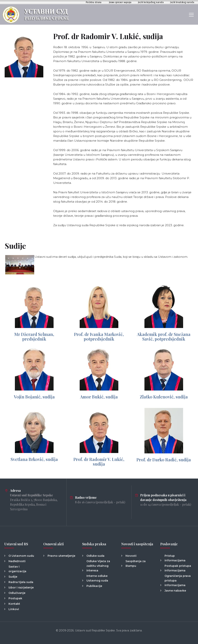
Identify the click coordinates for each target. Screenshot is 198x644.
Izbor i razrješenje (21, 587)
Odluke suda (95, 556)
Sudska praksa (94, 544)
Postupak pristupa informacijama (178, 568)
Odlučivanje (17, 593)
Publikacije (94, 586)
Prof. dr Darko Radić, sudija (164, 460)
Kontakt (14, 604)
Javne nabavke (175, 591)
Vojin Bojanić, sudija (34, 397)
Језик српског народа (120, 2)
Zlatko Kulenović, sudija (164, 397)
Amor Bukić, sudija (99, 397)
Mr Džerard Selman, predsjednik (34, 337)
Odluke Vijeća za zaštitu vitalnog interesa (98, 566)
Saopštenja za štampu (136, 563)
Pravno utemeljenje (61, 556)
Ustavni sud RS (16, 544)
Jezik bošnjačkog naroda (151, 2)
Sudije (13, 577)
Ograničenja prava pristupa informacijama (178, 581)
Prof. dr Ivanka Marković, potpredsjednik (99, 337)
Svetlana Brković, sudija (34, 459)
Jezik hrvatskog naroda (182, 2)
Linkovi (14, 609)
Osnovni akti (53, 544)
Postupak (15, 598)
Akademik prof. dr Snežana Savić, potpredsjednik (164, 337)
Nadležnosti (17, 561)
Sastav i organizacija (17, 569)
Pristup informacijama (175, 558)
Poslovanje (169, 544)
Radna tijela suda (21, 582)
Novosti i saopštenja (137, 544)
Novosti (131, 556)
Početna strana (94, 2)
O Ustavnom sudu (21, 556)
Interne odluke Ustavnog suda (97, 578)
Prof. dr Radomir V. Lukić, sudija (99, 462)
